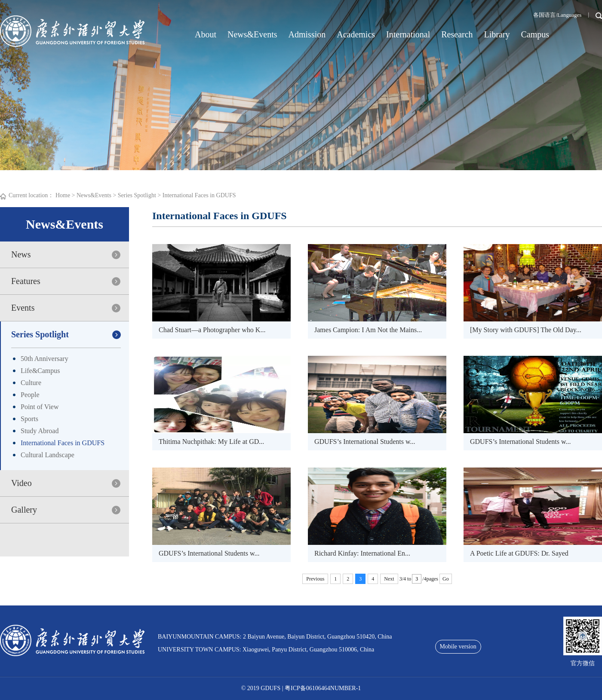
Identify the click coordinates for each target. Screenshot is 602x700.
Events (23, 308)
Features (26, 281)
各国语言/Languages (557, 15)
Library (497, 34)
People (30, 395)
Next (389, 579)
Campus (535, 34)
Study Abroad (40, 431)
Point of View (40, 407)
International (408, 34)
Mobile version (458, 647)
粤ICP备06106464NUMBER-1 (323, 688)
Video (21, 483)
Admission (307, 34)
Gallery (24, 510)
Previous (315, 579)
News (21, 254)
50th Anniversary (45, 359)
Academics (356, 34)
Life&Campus (40, 371)
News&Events (252, 34)
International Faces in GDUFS (199, 195)
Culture (31, 383)
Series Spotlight (137, 195)
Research (457, 34)
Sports (29, 419)
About (206, 34)
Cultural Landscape (48, 455)
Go (446, 579)
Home (63, 195)
